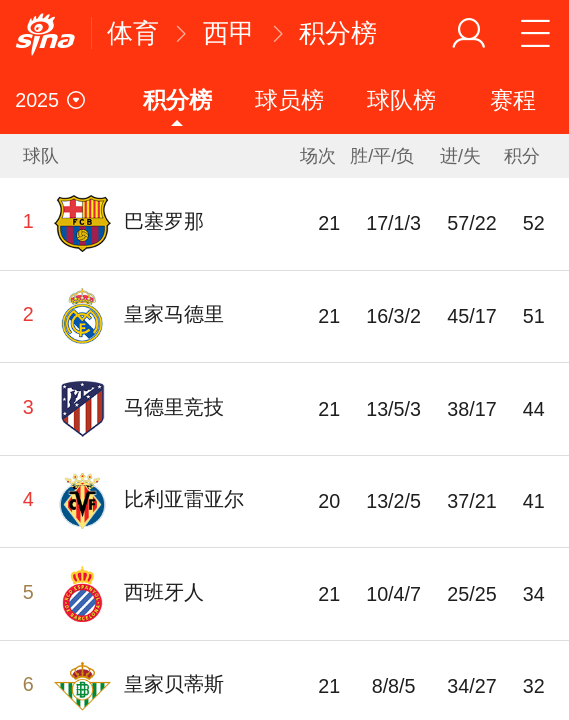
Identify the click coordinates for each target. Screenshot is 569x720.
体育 (133, 33)
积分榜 (338, 33)
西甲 (229, 33)
